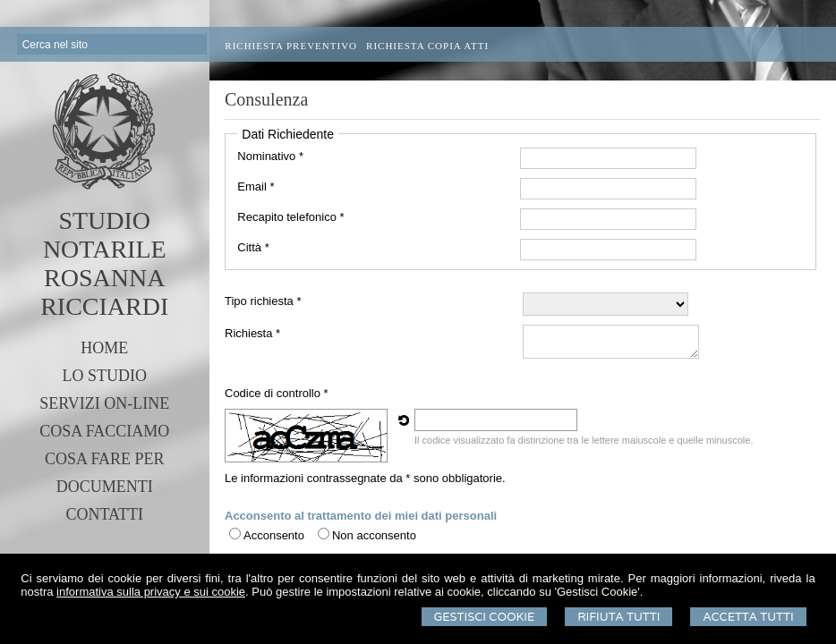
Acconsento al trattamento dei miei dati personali (361, 516)
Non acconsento (374, 535)
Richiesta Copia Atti (427, 46)
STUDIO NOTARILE (105, 235)
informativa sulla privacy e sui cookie (151, 592)
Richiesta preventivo (291, 46)
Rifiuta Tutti (618, 617)
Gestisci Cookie (485, 617)
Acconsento (274, 535)
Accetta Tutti (748, 617)
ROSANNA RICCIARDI (104, 292)
